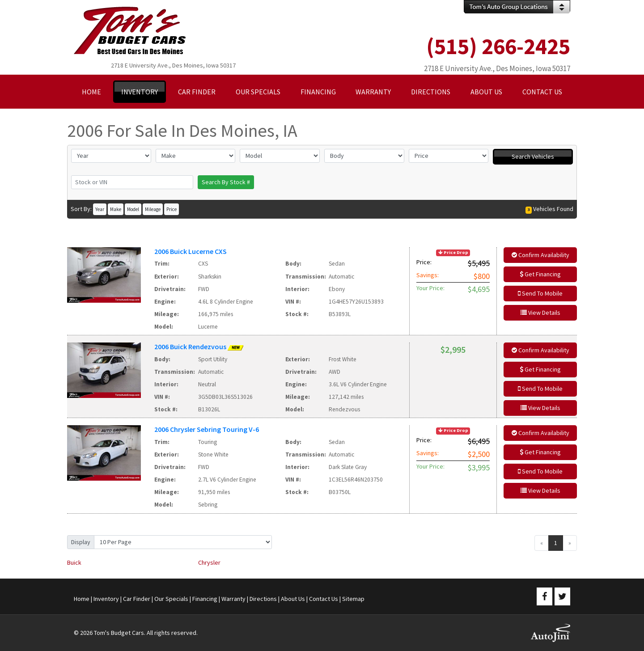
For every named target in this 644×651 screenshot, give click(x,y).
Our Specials (171, 599)
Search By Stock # (226, 182)
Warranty (233, 599)
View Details (540, 313)
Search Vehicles (533, 156)
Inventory (106, 599)
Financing (205, 599)
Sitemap (353, 599)
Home (82, 599)
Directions (263, 599)
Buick (74, 562)
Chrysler (209, 562)
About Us (293, 599)
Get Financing (540, 274)
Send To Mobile (540, 293)
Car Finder (137, 599)
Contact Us (324, 599)
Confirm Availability (540, 255)
